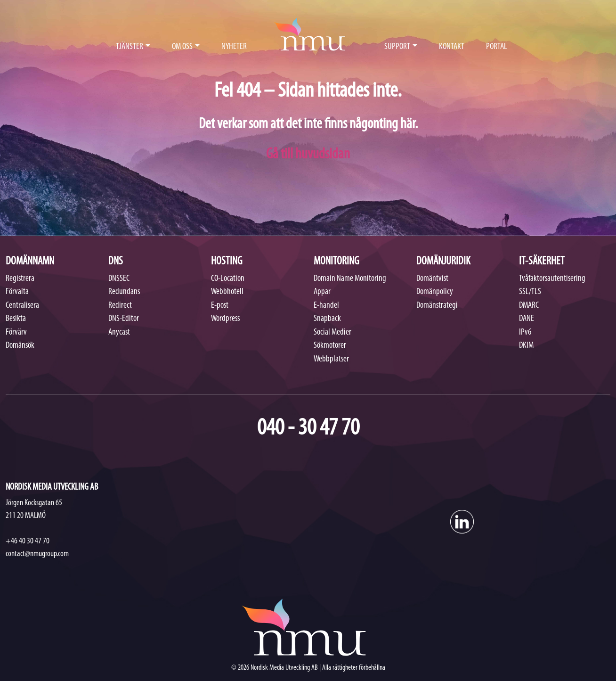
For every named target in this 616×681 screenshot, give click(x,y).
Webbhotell (227, 292)
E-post (220, 306)
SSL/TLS (530, 292)
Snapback (327, 319)
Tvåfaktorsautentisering (552, 279)
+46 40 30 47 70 (28, 541)
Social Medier (332, 332)
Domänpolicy (435, 292)
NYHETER (234, 47)
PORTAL (497, 47)
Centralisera (22, 306)
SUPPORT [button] (397, 47)
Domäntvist (432, 279)
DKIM (526, 346)
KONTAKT (452, 47)
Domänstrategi (437, 306)
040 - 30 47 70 (308, 429)
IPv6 (525, 332)
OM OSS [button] (182, 47)
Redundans (124, 292)
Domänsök (20, 346)
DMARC (529, 306)
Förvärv (16, 332)
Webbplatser (331, 359)
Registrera (20, 279)
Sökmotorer (330, 346)
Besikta (16, 319)
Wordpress (225, 319)
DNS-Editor (124, 319)
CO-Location (228, 279)
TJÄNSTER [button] (130, 47)
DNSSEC (119, 279)
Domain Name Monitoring (350, 279)
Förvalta (17, 292)
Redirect (120, 306)
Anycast (119, 332)
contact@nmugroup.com (37, 554)
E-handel (326, 306)
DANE (527, 319)
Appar (322, 292)
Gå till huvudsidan (308, 155)
